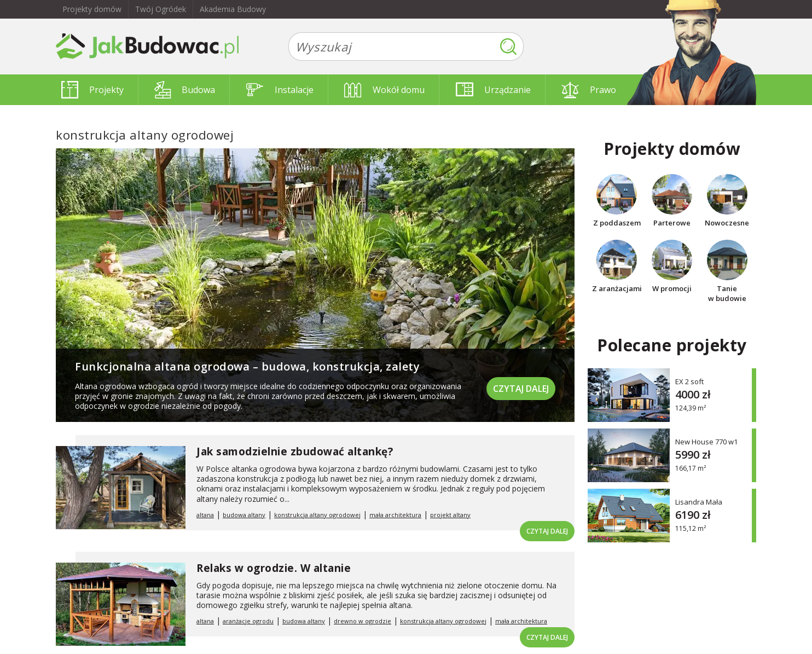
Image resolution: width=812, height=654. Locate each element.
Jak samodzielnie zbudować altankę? (295, 452)
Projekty (92, 90)
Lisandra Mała (699, 502)
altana (205, 515)
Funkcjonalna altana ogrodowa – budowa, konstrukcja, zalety (247, 366)
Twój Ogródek (161, 9)
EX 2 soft (689, 381)
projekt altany (450, 515)
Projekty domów (92, 9)
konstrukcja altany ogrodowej (317, 515)
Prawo (589, 90)
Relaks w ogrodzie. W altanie (274, 568)
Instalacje (280, 90)
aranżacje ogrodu (248, 621)
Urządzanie (493, 90)
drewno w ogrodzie (362, 621)
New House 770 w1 (706, 441)
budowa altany (244, 515)
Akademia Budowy (233, 9)
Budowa (185, 90)
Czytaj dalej (521, 389)
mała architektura (395, 515)
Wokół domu (384, 90)
